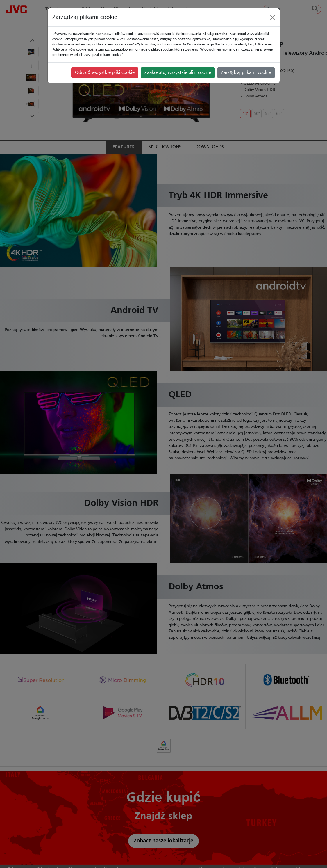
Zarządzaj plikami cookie (246, 73)
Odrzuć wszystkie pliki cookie (105, 73)
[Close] (273, 17)
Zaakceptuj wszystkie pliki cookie (178, 73)
